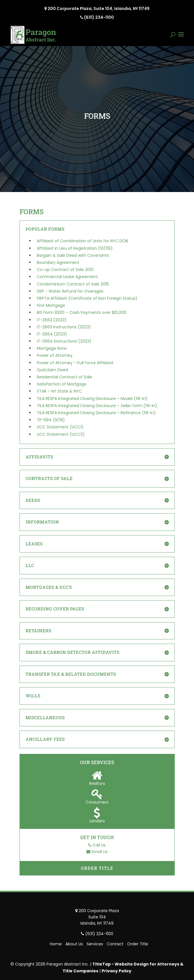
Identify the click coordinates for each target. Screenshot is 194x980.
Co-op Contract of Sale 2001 (65, 270)
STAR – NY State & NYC (59, 391)
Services (95, 944)
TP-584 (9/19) (51, 420)
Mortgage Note (52, 348)
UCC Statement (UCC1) (60, 427)
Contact (115, 944)
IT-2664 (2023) (52, 334)
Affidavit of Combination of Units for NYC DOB (82, 241)
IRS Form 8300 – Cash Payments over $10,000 (82, 312)
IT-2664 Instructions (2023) (64, 341)
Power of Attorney (55, 355)
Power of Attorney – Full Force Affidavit (75, 363)
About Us (74, 944)
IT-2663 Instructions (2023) (64, 327)
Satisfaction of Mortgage (62, 384)
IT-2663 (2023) (52, 320)
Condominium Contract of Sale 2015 (73, 284)
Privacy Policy (117, 971)
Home (56, 944)
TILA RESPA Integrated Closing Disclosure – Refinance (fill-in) (96, 413)
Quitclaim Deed (52, 370)
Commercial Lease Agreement (67, 277)
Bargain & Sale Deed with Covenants (73, 255)
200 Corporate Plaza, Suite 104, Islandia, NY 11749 (99, 9)
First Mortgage (51, 305)
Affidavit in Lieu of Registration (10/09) (75, 248)
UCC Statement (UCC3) (61, 434)
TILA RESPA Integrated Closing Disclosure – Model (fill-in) (92, 399)
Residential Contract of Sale (64, 377)
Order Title (97, 868)
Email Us (100, 852)
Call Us (99, 845)
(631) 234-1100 (99, 17)
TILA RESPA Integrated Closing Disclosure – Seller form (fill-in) (97, 406)
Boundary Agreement (58, 262)
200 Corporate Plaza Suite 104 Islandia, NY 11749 (99, 917)
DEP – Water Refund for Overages (70, 291)
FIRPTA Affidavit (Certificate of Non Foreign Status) (87, 298)
